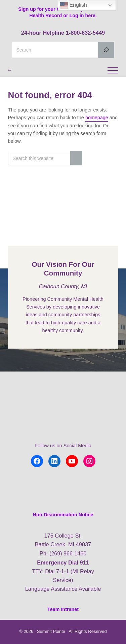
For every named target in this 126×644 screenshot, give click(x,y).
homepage (97, 136)
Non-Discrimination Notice (63, 515)
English (73, 5)
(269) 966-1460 (68, 553)
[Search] (106, 50)
